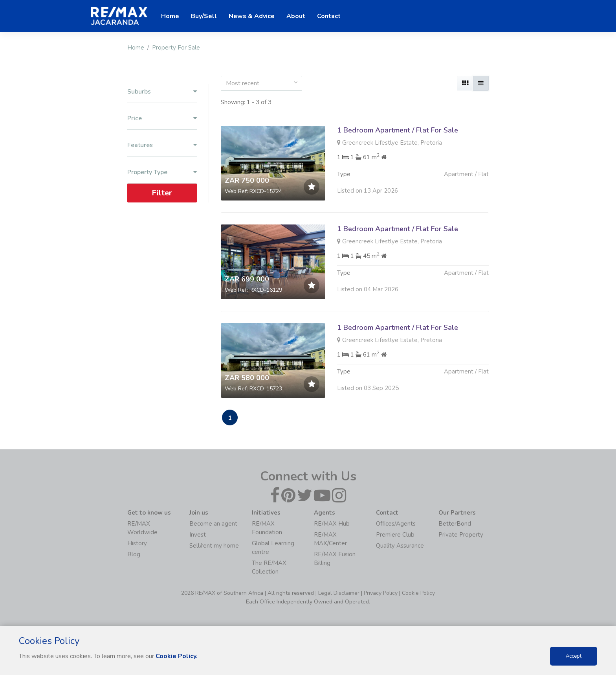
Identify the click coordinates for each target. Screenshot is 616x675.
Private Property (461, 535)
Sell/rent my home (214, 546)
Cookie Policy (418, 593)
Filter (162, 193)
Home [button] (170, 16)
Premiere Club (395, 535)
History (137, 543)
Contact (329, 16)
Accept (574, 656)
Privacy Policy (381, 593)
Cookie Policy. (177, 656)
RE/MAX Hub (332, 524)
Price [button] (162, 119)
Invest (198, 535)
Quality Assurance (400, 546)
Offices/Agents (396, 524)
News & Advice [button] (252, 16)
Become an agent (213, 524)
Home (136, 48)
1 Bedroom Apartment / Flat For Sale (398, 130)
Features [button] (162, 145)
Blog (134, 554)
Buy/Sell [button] (204, 16)
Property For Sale (176, 48)
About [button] (296, 16)
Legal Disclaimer (339, 593)
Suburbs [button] (162, 92)
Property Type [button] (162, 172)
